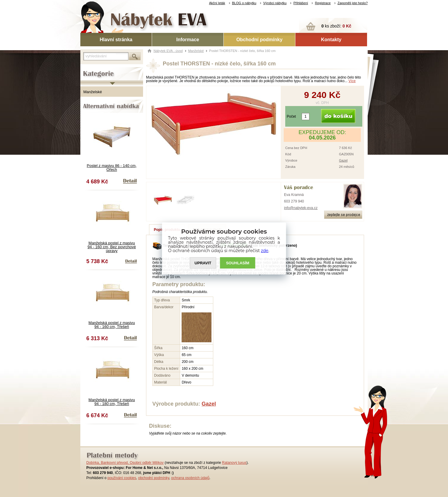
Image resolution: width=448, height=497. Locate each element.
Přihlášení (301, 3)
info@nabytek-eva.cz (301, 208)
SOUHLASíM (238, 263)
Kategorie (89, 69)
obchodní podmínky (154, 478)
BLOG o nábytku (244, 3)
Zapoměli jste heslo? (353, 3)
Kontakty (331, 40)
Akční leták (217, 3)
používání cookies (122, 478)
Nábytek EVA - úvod (168, 51)
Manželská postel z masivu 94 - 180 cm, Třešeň (112, 402)
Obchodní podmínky (259, 40)
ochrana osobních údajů (190, 478)
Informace (188, 40)
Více (352, 81)
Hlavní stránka (116, 40)
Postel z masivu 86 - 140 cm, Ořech (112, 168)
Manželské (93, 92)
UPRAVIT (203, 263)
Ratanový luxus (234, 463)
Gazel (343, 160)
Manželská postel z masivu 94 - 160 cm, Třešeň (112, 325)
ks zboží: (336, 26)
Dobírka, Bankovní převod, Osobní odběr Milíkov (125, 463)
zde (265, 251)
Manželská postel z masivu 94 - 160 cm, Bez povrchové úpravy (112, 247)
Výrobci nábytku (275, 3)
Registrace (323, 3)
